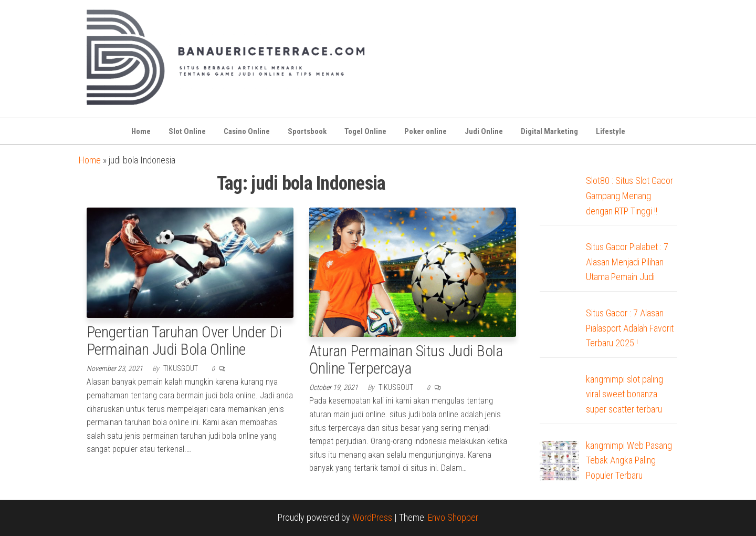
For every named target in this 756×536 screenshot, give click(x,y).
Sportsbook (307, 131)
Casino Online (247, 131)
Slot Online (187, 131)
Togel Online (365, 131)
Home (141, 131)
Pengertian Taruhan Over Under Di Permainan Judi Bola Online (184, 341)
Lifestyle (611, 131)
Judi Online (484, 131)
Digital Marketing (549, 131)
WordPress (372, 517)
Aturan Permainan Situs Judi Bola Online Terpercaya (406, 359)
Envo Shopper (453, 517)
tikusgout (181, 368)
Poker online (426, 131)
